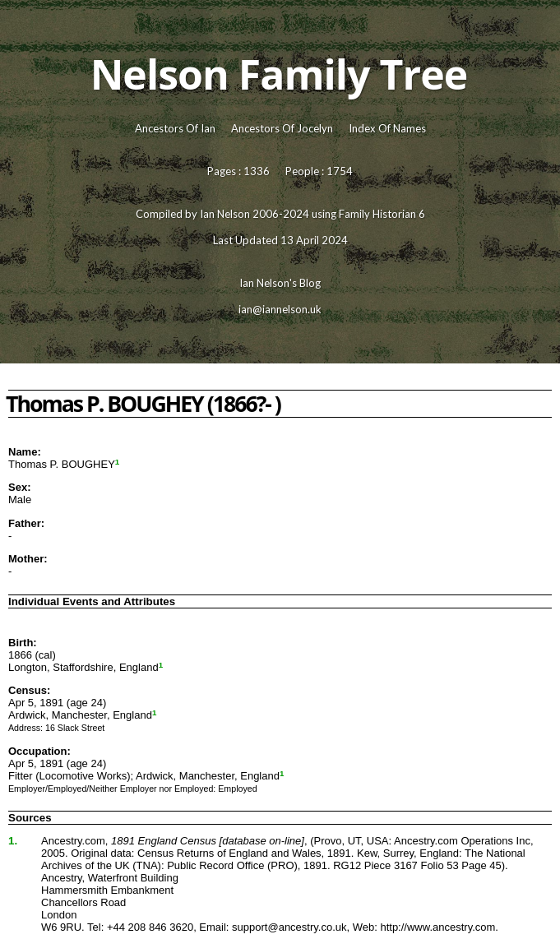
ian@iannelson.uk (280, 309)
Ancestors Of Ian (175, 128)
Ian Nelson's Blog (280, 283)
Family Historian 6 (382, 214)
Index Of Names (387, 128)
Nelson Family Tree (279, 74)
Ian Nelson (225, 214)
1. (13, 841)
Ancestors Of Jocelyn (282, 128)
